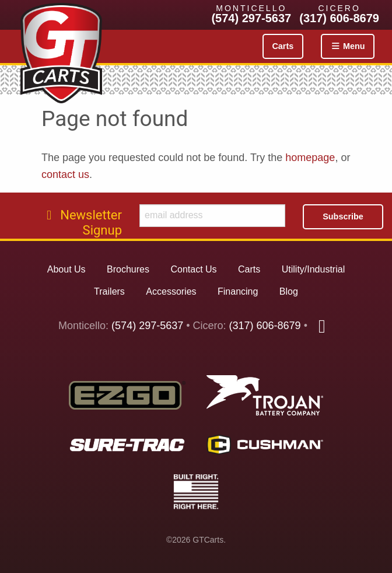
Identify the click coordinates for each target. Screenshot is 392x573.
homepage (310, 158)
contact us (65, 174)
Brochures (128, 269)
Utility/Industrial (313, 269)
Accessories (171, 291)
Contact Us (193, 269)
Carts (283, 46)
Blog (289, 291)
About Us (66, 269)
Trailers (109, 291)
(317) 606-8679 (339, 18)
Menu (348, 46)
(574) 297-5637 (251, 18)
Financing (238, 291)
